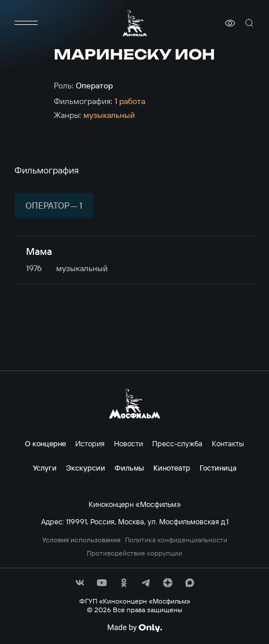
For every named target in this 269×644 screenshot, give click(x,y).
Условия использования (81, 540)
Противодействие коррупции (134, 553)
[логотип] (135, 23)
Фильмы (129, 468)
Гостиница (218, 468)
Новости (128, 443)
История (90, 443)
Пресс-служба (177, 443)
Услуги (45, 468)
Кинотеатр (172, 468)
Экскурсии (86, 468)
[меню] (26, 23)
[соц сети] (80, 583)
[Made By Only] (134, 628)
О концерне (45, 443)
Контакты (228, 443)
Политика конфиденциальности (176, 540)
